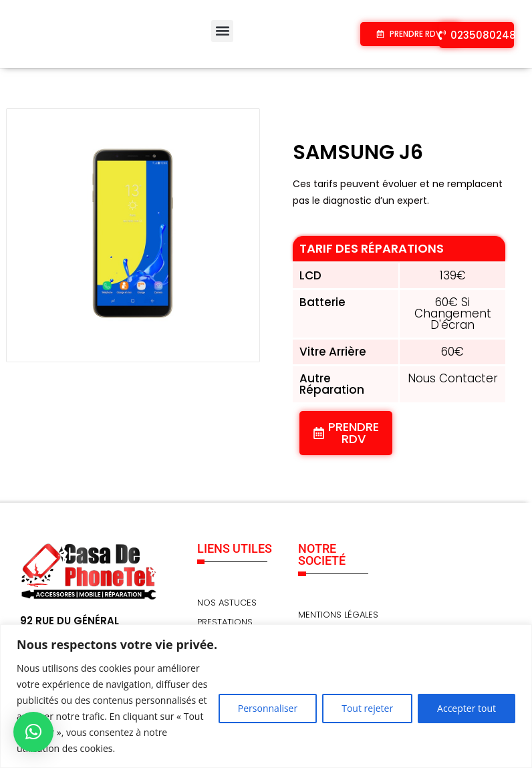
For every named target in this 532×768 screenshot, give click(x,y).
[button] (222, 31)
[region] (266, 696)
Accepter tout (467, 708)
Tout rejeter (367, 708)
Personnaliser (268, 708)
